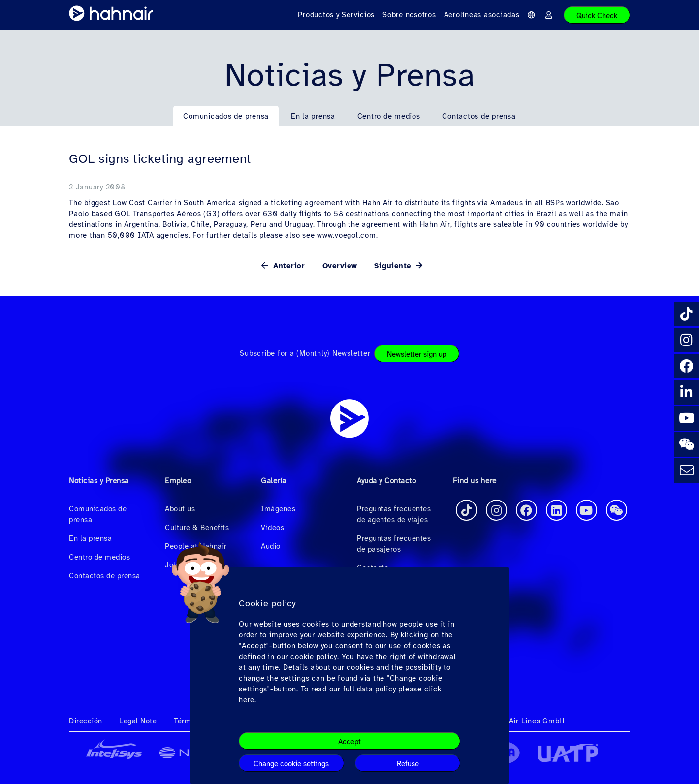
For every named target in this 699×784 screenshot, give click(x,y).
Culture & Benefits (197, 528)
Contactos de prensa (479, 116)
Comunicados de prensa (226, 116)
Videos (272, 528)
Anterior (288, 266)
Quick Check (597, 16)
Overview (340, 266)
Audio (271, 546)
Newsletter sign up (417, 354)
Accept (349, 742)
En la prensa (313, 116)
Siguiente (394, 266)
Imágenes (278, 509)
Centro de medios (389, 116)
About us (180, 509)
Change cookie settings (291, 764)
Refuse (408, 764)
